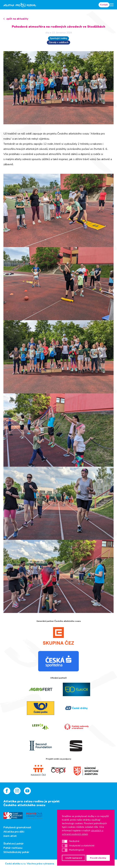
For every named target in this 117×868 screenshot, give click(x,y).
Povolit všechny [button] (98, 858)
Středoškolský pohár (16, 852)
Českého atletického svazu (24, 805)
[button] (65, 841)
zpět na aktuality (17, 19)
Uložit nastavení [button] (74, 858)
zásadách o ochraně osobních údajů (83, 832)
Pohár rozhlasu (13, 848)
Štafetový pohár (14, 844)
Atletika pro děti (14, 832)
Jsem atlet (10, 836)
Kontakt (104, 5)
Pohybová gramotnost (17, 827)
